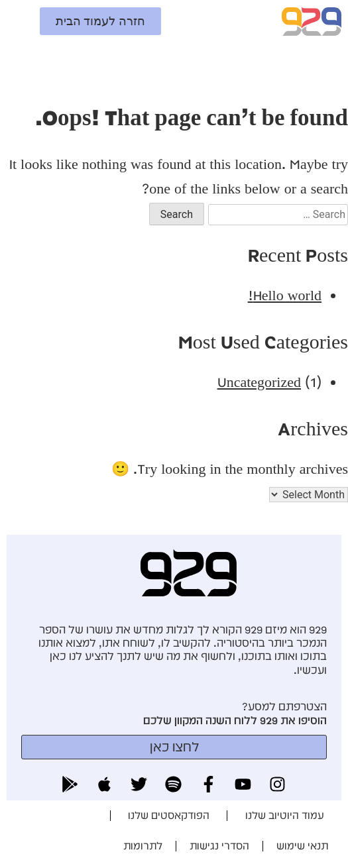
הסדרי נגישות (219, 846)
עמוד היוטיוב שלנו (285, 815)
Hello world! (285, 295)
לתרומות (143, 846)
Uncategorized (259, 382)
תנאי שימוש (302, 846)
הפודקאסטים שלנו (169, 815)
